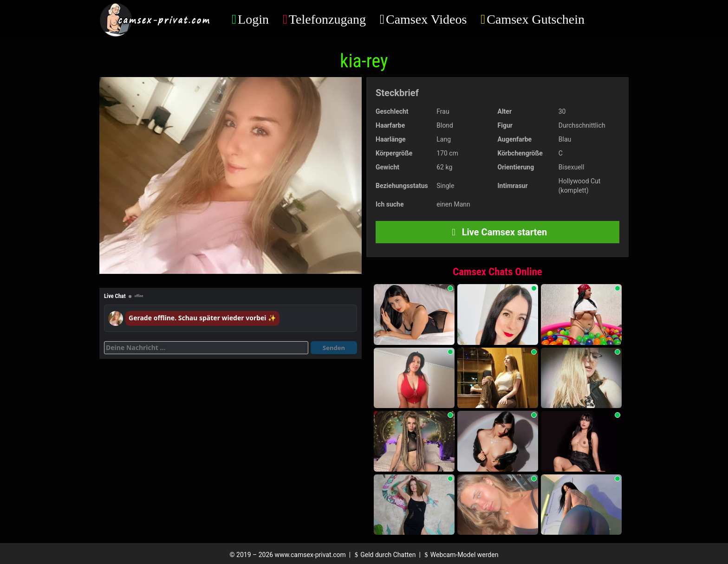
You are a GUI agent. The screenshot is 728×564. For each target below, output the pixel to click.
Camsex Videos (426, 19)
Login (253, 19)
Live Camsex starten (498, 232)
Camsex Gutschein (536, 19)
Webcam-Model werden (460, 555)
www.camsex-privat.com (310, 555)
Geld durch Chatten (384, 555)
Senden (334, 348)
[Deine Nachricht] (206, 348)
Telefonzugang (327, 19)
